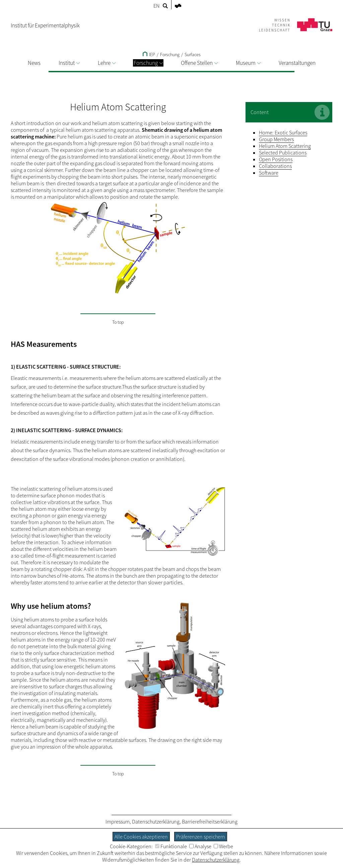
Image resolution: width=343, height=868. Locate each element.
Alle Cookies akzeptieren (141, 837)
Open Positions (276, 159)
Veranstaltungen (297, 63)
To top (118, 322)
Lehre (107, 63)
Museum (248, 63)
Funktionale (171, 846)
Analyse (200, 846)
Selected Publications (283, 153)
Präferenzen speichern (201, 837)
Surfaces (193, 55)
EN (156, 6)
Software (269, 173)
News (34, 63)
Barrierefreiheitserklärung (210, 822)
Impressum (118, 822)
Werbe (223, 846)
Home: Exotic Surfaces (283, 132)
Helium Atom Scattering (285, 146)
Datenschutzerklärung (156, 822)
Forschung (148, 63)
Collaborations (275, 166)
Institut (69, 63)
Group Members (276, 139)
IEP (149, 55)
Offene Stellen (199, 63)
